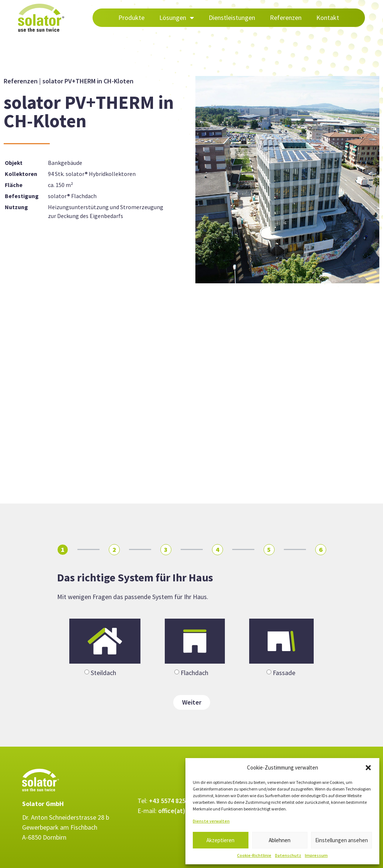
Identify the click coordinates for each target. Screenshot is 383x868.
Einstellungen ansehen (342, 840)
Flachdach (194, 673)
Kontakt (328, 18)
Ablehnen (280, 840)
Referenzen (286, 18)
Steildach (103, 673)
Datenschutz (288, 855)
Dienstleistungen (232, 18)
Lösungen (177, 18)
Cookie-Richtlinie (254, 855)
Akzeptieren (220, 840)
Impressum (316, 855)
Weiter (192, 702)
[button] (368, 768)
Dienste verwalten (211, 821)
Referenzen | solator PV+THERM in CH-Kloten (69, 81)
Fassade (284, 673)
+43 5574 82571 (170, 801)
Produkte (131, 18)
